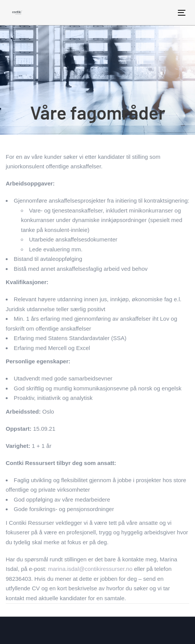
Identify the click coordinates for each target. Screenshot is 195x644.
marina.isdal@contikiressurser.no (90, 569)
